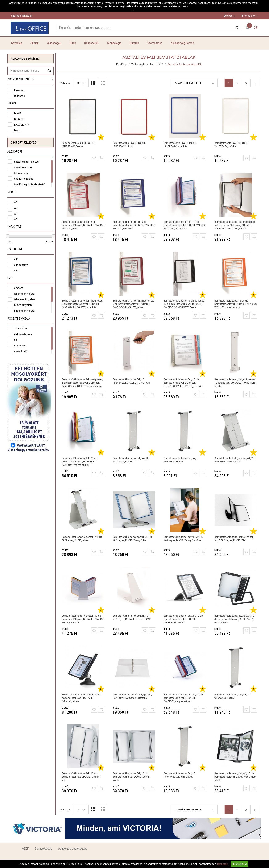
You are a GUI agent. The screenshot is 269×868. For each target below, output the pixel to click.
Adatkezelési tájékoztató (73, 848)
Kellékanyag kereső (182, 43)
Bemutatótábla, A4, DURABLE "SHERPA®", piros (130, 145)
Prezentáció (157, 64)
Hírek (73, 43)
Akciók (35, 43)
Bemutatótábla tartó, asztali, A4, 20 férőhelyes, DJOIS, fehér (235, 460)
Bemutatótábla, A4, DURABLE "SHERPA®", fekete (79, 145)
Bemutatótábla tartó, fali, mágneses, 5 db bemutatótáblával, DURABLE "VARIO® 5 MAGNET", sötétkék (83, 304)
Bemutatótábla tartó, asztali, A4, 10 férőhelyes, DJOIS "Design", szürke (184, 539)
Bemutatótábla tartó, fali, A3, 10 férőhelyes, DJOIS (233, 696)
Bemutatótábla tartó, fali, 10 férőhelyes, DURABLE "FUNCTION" (132, 381)
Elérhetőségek (43, 848)
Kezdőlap (17, 43)
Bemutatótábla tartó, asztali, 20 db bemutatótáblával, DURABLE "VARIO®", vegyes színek (184, 698)
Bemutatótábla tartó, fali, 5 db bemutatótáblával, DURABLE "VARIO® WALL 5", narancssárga (236, 304)
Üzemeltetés (155, 43)
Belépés (228, 16)
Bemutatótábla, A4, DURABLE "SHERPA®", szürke (231, 145)
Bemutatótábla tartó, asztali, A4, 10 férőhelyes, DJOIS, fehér (82, 539)
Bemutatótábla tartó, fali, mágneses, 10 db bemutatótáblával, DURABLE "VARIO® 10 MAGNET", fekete (185, 304)
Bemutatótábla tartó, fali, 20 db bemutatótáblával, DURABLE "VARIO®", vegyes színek (80, 461)
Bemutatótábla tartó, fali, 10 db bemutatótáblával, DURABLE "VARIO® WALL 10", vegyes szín (185, 225)
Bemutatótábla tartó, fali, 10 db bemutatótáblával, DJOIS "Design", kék (82, 777)
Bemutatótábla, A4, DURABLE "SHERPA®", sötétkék (181, 145)
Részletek (222, 864)
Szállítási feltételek (22, 16)
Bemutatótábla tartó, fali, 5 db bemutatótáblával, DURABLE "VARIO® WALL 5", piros (84, 225)
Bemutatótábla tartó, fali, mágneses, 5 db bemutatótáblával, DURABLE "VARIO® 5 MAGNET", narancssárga (83, 383)
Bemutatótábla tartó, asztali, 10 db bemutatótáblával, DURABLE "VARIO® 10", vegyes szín (84, 619)
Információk (248, 16)
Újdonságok (54, 43)
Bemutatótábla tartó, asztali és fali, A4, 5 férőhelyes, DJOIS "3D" (235, 539)
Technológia (114, 43)
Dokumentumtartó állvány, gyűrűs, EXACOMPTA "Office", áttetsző (133, 696)
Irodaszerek (91, 43)
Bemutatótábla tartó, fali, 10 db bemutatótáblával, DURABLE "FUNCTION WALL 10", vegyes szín (184, 383)
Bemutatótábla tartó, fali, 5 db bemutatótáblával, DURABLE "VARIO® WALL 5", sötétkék (135, 225)
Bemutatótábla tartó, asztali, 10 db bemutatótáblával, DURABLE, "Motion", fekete (82, 698)
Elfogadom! (239, 864)
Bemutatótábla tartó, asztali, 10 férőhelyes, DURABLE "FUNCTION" (132, 617)
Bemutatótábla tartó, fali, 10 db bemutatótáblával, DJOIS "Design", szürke (133, 777)
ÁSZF (25, 848)
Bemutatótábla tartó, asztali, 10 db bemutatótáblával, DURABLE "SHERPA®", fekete (184, 619)
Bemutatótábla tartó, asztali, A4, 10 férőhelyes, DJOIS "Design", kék (133, 539)
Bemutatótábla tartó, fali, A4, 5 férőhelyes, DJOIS (181, 460)
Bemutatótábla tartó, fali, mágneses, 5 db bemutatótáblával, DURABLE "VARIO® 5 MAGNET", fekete (235, 225)
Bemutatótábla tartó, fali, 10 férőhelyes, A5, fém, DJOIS (180, 775)
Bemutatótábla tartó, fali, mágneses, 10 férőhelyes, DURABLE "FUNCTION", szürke (236, 383)
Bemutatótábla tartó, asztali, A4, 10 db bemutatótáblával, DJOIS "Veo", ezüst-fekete (235, 619)
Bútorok (134, 43)
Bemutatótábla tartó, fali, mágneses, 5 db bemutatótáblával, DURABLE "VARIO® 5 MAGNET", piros (134, 304)
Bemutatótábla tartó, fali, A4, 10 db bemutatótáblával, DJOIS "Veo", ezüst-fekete (236, 777)
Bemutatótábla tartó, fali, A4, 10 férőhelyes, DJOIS (131, 460)
